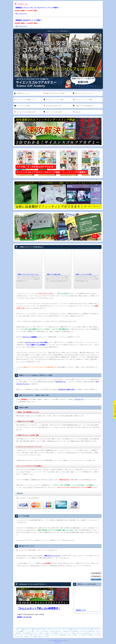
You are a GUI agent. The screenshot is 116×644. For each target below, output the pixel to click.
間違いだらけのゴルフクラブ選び (54, 93)
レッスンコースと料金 (22, 106)
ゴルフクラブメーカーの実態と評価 (58, 635)
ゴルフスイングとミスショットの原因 (67, 633)
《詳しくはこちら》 (21, 14)
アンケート (79, 399)
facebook (76, 112)
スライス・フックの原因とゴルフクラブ (70, 629)
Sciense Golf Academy (57, 640)
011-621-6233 (27, 395)
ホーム (18, 629)
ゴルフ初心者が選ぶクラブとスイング (30, 633)
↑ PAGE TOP (96, 576)
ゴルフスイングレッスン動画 (83, 100)
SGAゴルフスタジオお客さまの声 (25, 112)
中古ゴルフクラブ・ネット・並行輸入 (42, 635)
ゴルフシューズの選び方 (72, 635)
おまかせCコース (61, 382)
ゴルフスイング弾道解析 (30, 337)
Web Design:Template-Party (58, 642)
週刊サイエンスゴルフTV (44, 637)
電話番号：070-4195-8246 (24, 617)
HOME (96, 579)
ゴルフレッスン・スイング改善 (53, 100)
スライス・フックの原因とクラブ (25, 100)
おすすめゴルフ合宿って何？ (53, 106)
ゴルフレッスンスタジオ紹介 (53, 112)
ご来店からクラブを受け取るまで (83, 106)
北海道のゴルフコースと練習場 (31, 637)
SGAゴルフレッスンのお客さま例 (83, 633)
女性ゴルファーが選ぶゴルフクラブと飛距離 (48, 633)
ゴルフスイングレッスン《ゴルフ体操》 (37, 342)
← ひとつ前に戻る (96, 573)
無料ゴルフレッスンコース (52, 556)
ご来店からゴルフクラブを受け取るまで (31, 247)
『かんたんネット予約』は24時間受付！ (39, 608)
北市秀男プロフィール (22, 93)
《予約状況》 (24, 399)
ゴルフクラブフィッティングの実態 (25, 635)
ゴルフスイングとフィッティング (83, 93)
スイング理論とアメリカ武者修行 (36, 345)
